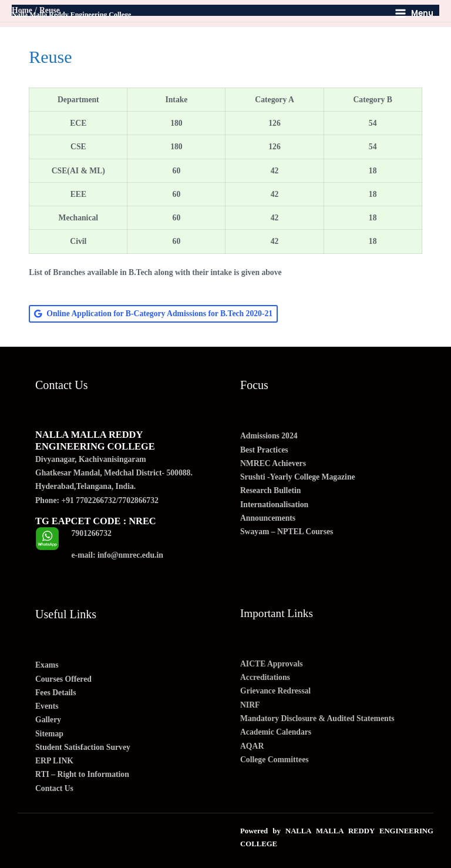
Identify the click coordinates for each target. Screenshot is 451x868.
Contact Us (54, 788)
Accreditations (265, 677)
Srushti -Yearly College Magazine (298, 477)
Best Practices (264, 450)
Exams (47, 665)
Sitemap (49, 734)
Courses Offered (63, 679)
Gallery (48, 720)
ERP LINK (54, 761)
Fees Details (55, 693)
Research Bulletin (270, 490)
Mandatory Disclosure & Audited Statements (317, 718)
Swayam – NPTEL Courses (287, 532)
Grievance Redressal (275, 691)
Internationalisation (274, 505)
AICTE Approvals (272, 664)
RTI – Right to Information (82, 774)
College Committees (275, 760)
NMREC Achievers (273, 463)
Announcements (268, 518)
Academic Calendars (276, 732)
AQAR (252, 746)
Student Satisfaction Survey (83, 747)
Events (47, 706)
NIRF (250, 705)
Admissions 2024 (269, 436)
